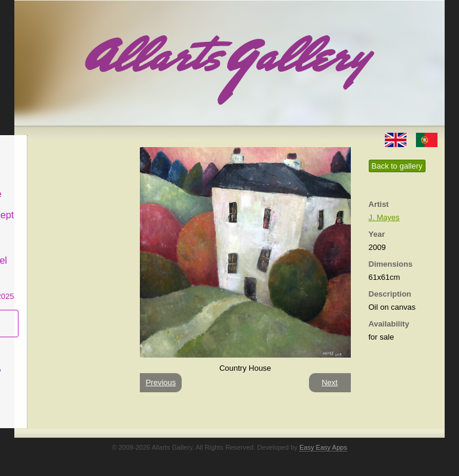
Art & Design (55, 164)
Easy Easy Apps (323, 447)
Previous (161, 382)
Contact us (51, 385)
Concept (46, 342)
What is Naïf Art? (64, 363)
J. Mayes (384, 217)
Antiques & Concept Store (70, 212)
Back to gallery (397, 166)
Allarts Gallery (58, 142)
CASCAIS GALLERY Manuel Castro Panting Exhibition (71, 263)
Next (330, 382)
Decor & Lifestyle (64, 184)
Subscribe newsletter (51, 314)
